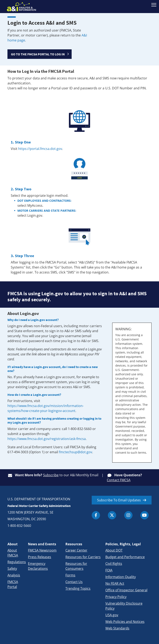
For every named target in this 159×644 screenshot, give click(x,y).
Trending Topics (78, 588)
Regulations (17, 562)
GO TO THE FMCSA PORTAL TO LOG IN (38, 54)
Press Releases (40, 557)
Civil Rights (114, 564)
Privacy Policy (116, 597)
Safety (12, 569)
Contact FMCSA (119, 480)
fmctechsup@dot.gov (76, 452)
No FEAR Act (115, 583)
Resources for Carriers (83, 557)
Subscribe (51, 475)
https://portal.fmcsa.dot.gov (40, 149)
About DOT (114, 550)
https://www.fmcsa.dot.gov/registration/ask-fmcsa (47, 439)
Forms (70, 575)
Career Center (76, 550)
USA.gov (112, 615)
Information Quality (121, 577)
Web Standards (117, 628)
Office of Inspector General (126, 590)
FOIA (109, 570)
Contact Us (74, 582)
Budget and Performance (125, 557)
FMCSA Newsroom (42, 550)
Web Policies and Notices (125, 622)
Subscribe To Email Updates (119, 500)
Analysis (14, 575)
